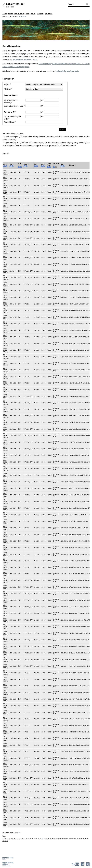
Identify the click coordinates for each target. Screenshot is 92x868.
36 (66, 841)
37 (68, 841)
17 (28, 841)
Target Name (10, 125)
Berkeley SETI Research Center (25, 61)
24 (42, 841)
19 (32, 841)
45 (84, 841)
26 (46, 841)
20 (15, 835)
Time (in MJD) (10, 115)
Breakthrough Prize (8, 859)
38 (70, 841)
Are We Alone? (19, 14)
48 (3, 843)
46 (86, 841)
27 (48, 841)
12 (18, 841)
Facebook (83, 864)
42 (78, 841)
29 (52, 841)
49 (5, 843)
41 (76, 841)
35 (64, 841)
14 (22, 841)
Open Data (22, 17)
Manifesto (48, 14)
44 (82, 841)
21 (36, 841)
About (5, 14)
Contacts (40, 14)
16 (26, 841)
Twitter (88, 864)
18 (30, 841)
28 (50, 841)
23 (40, 841)
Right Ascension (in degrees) (12, 103)
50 (17, 835)
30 (54, 841)
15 (24, 841)
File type (8, 90)
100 (19, 835)
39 (72, 841)
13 (20, 841)
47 (88, 841)
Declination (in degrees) (14, 108)
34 (62, 841)
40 (74, 841)
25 (44, 841)
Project (7, 86)
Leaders (5, 17)
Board (11, 14)
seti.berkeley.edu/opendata (68, 72)
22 (38, 841)
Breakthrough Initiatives (4, 5)
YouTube (75, 864)
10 (14, 841)
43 (80, 841)
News (27, 14)
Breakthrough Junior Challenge (8, 864)
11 (16, 841)
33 (60, 841)
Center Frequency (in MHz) (12, 120)
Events (33, 14)
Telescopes (13, 17)
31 (56, 841)
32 (58, 841)
